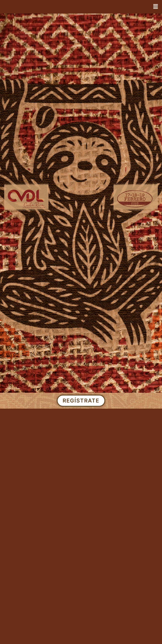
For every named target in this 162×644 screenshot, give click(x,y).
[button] (156, 7)
